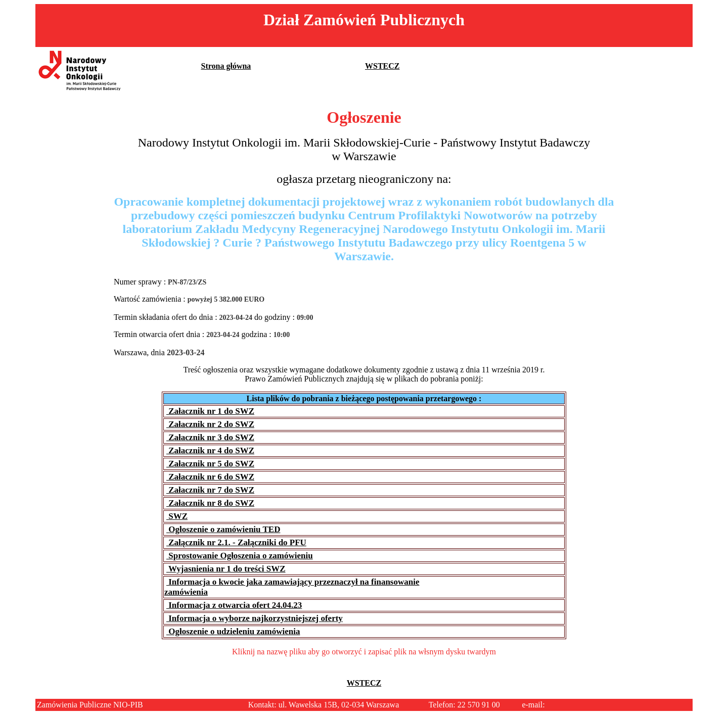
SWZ (177, 516)
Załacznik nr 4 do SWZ (210, 450)
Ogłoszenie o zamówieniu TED (223, 529)
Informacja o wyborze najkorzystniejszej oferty (255, 618)
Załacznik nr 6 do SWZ (210, 477)
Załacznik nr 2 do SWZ (210, 424)
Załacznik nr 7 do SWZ (210, 490)
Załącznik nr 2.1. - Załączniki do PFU (236, 542)
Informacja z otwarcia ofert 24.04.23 (234, 605)
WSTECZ (382, 66)
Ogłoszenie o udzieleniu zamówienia (233, 631)
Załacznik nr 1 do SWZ (210, 411)
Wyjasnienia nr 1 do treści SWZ (226, 569)
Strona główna (226, 66)
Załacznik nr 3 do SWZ (210, 437)
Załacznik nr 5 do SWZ (210, 464)
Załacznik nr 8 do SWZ (210, 503)
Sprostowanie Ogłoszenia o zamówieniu (240, 556)
